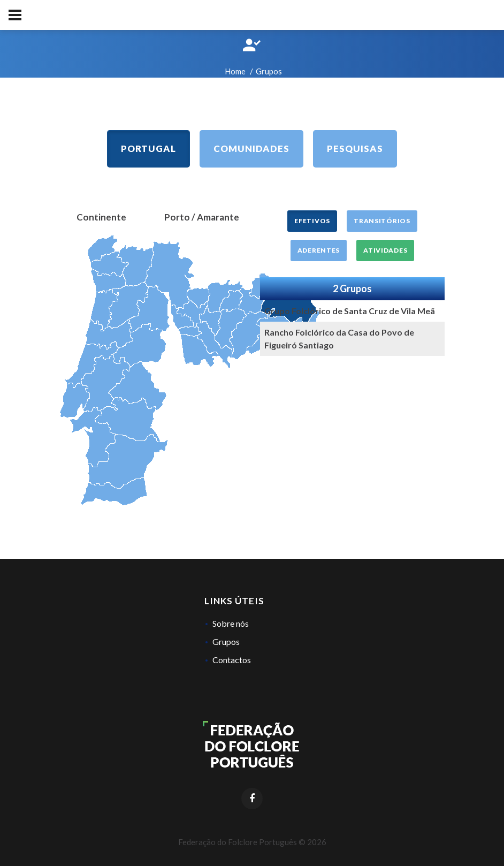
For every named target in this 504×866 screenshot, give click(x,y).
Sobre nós (231, 623)
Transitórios (382, 221)
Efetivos (312, 221)
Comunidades (251, 149)
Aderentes (319, 250)
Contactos (232, 660)
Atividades (385, 250)
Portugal (148, 149)
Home (235, 71)
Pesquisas (355, 149)
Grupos (226, 641)
